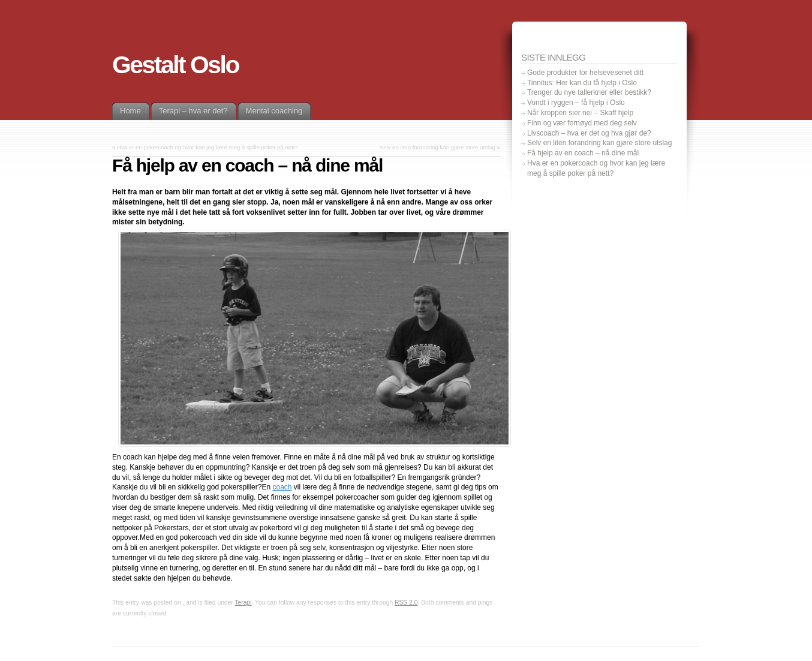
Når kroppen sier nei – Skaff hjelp (580, 113)
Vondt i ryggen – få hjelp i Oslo (576, 103)
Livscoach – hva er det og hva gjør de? (589, 133)
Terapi (243, 603)
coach (282, 487)
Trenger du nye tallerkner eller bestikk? (589, 92)
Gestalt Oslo (175, 65)
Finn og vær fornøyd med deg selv (582, 123)
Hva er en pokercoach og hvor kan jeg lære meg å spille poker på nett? (207, 147)
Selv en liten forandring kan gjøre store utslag (437, 147)
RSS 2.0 (406, 603)
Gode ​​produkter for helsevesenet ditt (585, 73)
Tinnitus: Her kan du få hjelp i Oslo (582, 83)
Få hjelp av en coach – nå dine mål (583, 153)
